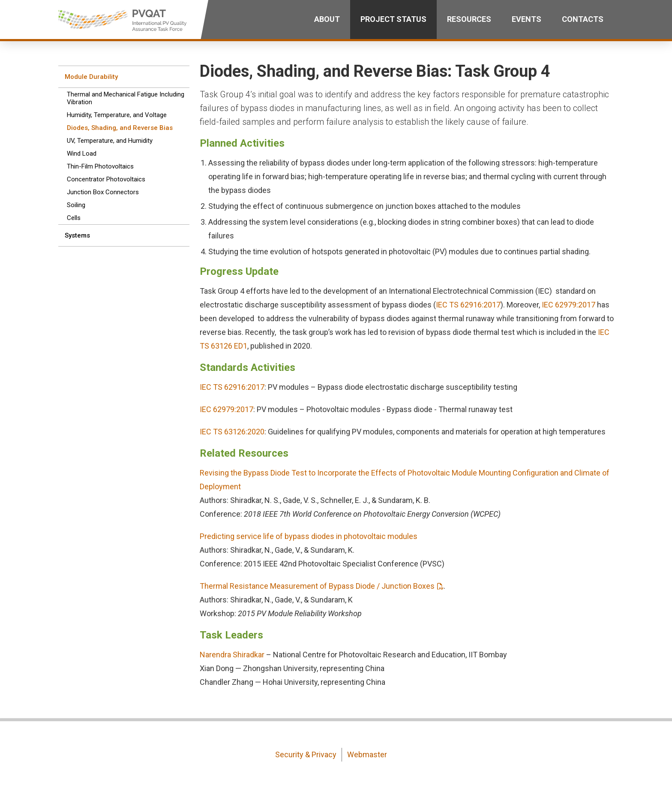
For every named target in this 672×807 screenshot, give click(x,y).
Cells (74, 218)
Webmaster (367, 754)
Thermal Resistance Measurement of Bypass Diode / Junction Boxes (317, 586)
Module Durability (91, 77)
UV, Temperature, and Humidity (110, 141)
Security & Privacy (306, 754)
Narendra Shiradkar (232, 655)
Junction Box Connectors (103, 192)
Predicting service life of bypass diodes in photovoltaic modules (309, 536)
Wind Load (82, 154)
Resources (469, 19)
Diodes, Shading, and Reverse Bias (120, 128)
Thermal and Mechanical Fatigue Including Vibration (126, 98)
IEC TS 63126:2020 (232, 432)
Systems (77, 235)
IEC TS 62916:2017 (468, 305)
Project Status (393, 19)
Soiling (76, 205)
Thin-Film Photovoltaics (100, 166)
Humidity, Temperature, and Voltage (117, 115)
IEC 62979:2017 (568, 305)
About (327, 19)
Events (526, 19)
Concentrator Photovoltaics (106, 179)
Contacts (583, 19)
